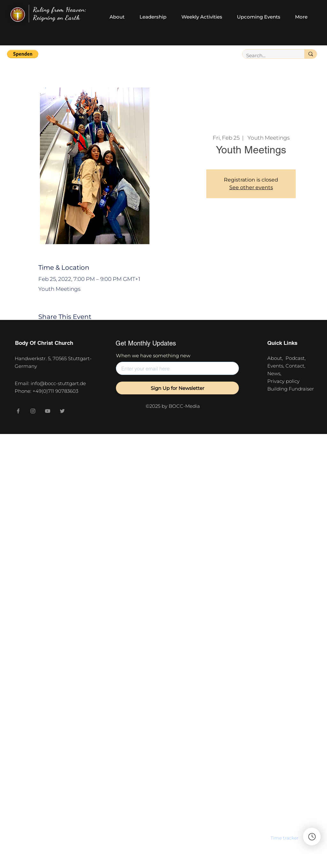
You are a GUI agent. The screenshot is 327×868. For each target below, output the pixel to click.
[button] (23, 54)
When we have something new (153, 356)
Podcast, (297, 358)
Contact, (297, 366)
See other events (251, 187)
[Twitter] (62, 411)
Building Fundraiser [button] (291, 389)
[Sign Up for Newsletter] (177, 388)
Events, (276, 366)
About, (276, 358)
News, (274, 373)
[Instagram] (33, 411)
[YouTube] (48, 411)
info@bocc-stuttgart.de (58, 383)
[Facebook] (18, 411)
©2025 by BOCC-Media (173, 406)
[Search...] (269, 55)
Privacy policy (285, 381)
